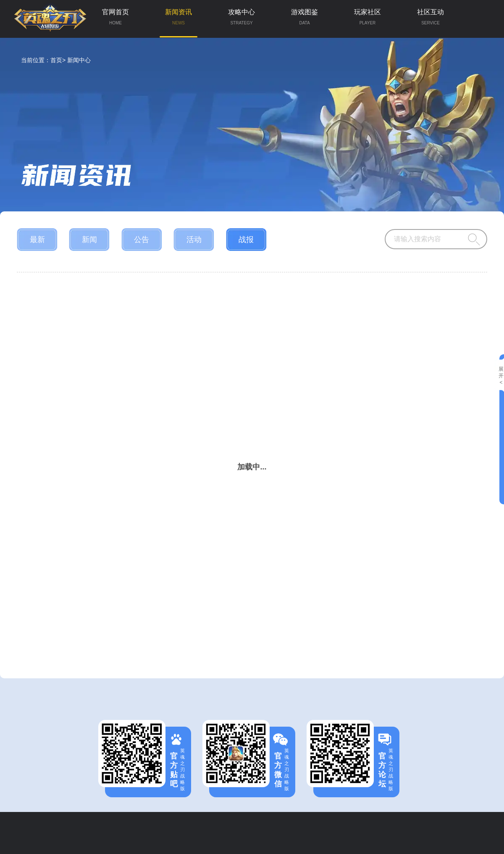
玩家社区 (367, 19)
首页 (56, 60)
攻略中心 (241, 19)
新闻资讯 (178, 23)
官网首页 (115, 19)
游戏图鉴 (304, 19)
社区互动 (430, 19)
